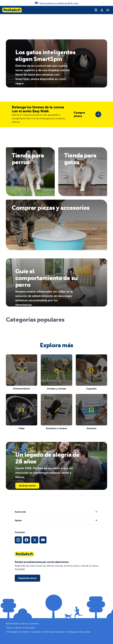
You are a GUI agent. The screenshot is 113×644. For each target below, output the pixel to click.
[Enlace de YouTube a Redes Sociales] (43, 540)
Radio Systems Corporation (26, 624)
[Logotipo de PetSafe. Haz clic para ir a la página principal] (12, 10)
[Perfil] (102, 10)
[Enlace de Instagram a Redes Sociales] (18, 540)
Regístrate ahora (27, 578)
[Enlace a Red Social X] (35, 540)
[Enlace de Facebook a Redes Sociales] (26, 540)
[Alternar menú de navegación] (108, 10)
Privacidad (12, 632)
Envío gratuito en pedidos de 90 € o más (59, 3)
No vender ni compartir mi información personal (41, 632)
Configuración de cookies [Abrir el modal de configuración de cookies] (78, 632)
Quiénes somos (27, 486)
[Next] (103, 3)
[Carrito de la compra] (96, 10)
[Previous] (10, 3)
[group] (87, 114)
